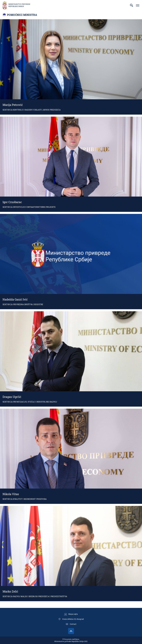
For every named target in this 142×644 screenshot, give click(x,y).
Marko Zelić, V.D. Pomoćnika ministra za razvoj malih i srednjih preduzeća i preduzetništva (71, 554)
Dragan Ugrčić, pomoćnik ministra (71, 359)
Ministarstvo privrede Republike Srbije (19, 5)
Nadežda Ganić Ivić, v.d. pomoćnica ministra (71, 262)
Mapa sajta (73, 614)
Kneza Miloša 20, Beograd (73, 619)
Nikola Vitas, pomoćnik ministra (71, 456)
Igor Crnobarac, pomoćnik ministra (71, 164)
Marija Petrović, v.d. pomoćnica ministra (71, 67)
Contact (73, 624)
